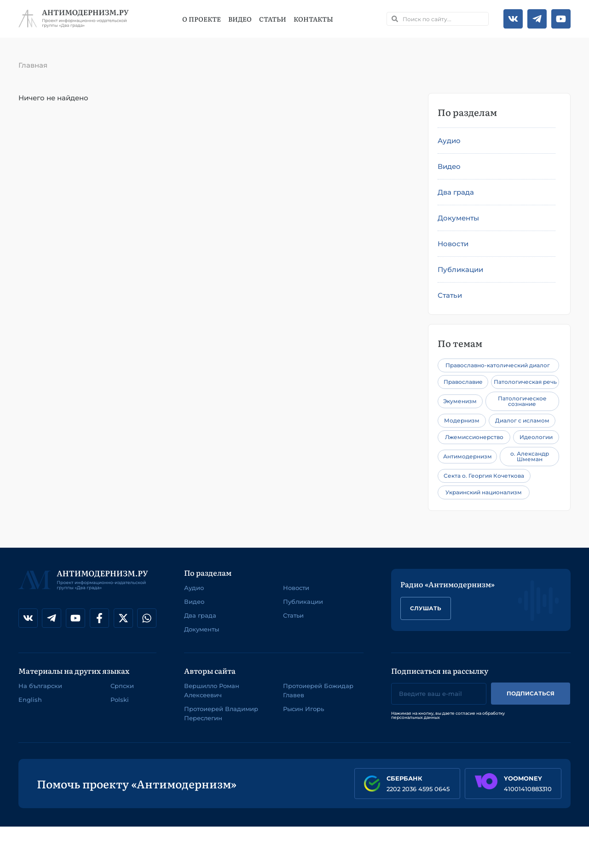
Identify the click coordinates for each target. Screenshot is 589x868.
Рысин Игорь (303, 709)
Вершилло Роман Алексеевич (212, 690)
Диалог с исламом (522, 420)
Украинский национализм (484, 492)
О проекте (202, 19)
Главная (33, 65)
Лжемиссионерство (474, 437)
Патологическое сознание (522, 401)
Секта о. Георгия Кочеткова (484, 476)
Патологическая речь (525, 382)
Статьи (273, 19)
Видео (240, 19)
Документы (458, 218)
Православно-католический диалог (498, 365)
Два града (456, 192)
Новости (453, 244)
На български (40, 686)
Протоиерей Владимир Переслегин (221, 713)
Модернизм (462, 420)
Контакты (313, 19)
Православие (463, 382)
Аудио (449, 141)
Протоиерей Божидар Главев (318, 690)
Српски (122, 686)
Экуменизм (460, 401)
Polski (120, 700)
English (30, 700)
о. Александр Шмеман (530, 456)
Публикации (460, 269)
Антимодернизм (468, 456)
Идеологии (536, 437)
